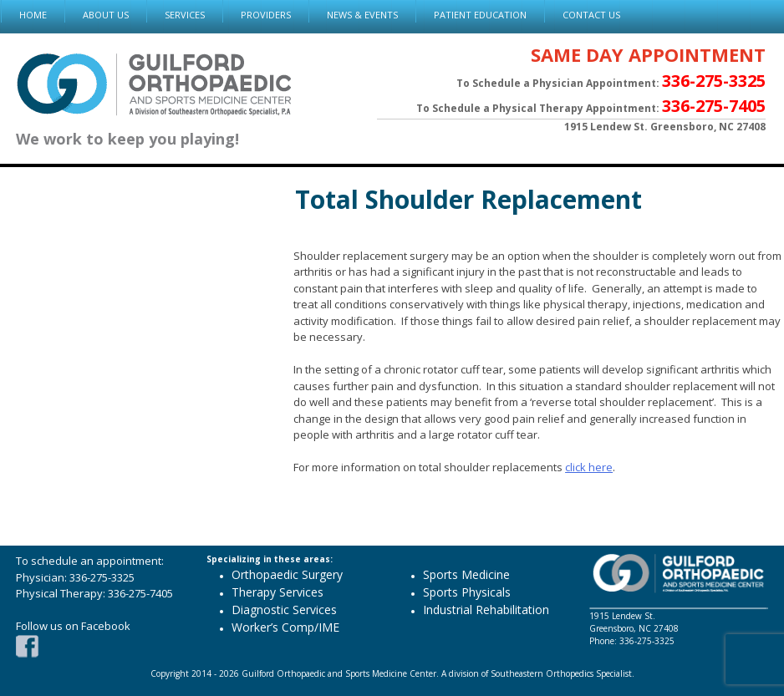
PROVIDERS (266, 15)
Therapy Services (277, 592)
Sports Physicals (467, 592)
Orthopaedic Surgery (287, 574)
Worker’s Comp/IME (285, 627)
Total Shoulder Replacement (468, 199)
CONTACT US (591, 15)
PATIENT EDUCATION (480, 15)
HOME (33, 15)
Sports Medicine (466, 574)
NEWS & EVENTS (362, 15)
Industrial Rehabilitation (486, 610)
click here (589, 467)
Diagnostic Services (284, 610)
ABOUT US (106, 15)
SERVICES (185, 15)
